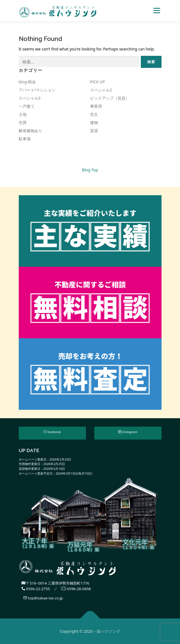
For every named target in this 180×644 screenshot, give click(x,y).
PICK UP (98, 82)
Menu (157, 11)
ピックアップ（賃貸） (110, 98)
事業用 (96, 106)
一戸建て (27, 106)
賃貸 (94, 131)
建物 (94, 122)
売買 (23, 122)
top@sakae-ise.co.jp (43, 598)
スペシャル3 (30, 98)
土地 (23, 114)
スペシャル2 (101, 90)
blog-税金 (27, 82)
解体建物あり (31, 131)
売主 (94, 114)
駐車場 (25, 139)
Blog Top (90, 170)
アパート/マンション (37, 90)
